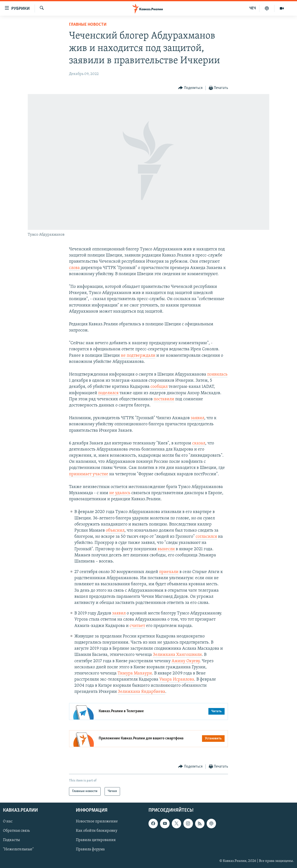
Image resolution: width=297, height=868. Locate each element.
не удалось (120, 493)
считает (137, 626)
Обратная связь (16, 831)
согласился (206, 537)
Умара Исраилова (177, 679)
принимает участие (89, 474)
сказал (199, 443)
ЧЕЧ (253, 8)
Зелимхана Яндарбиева (142, 692)
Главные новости (88, 25)
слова (74, 268)
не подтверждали (138, 356)
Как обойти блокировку (97, 831)
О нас (8, 821)
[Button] (190, 88)
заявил (197, 418)
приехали (169, 572)
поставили (164, 399)
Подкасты (11, 840)
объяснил (115, 531)
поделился (108, 393)
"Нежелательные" (18, 849)
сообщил (159, 387)
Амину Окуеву (186, 661)
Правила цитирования (96, 840)
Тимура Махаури (135, 673)
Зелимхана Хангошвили (177, 655)
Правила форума (90, 849)
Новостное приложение (97, 821)
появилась (217, 374)
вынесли (166, 549)
